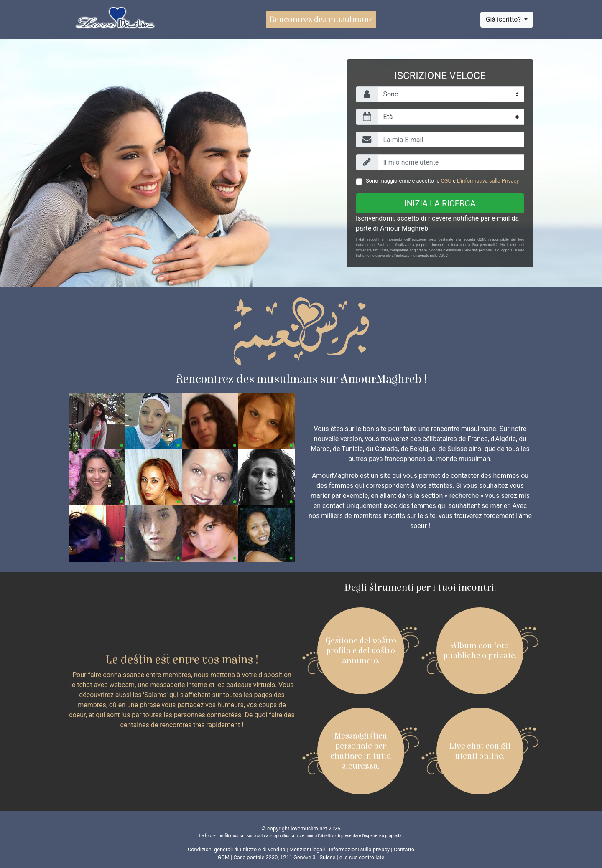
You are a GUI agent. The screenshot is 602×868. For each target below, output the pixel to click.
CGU (446, 181)
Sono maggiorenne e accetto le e (442, 181)
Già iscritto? (504, 19)
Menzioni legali (307, 849)
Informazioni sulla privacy (359, 849)
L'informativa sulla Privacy (488, 181)
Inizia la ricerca (440, 203)
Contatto (404, 849)
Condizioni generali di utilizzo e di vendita (236, 849)
